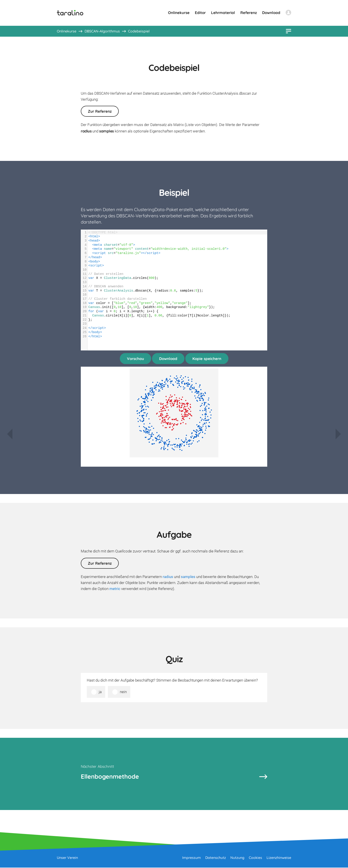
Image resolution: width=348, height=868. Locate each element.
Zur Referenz (100, 111)
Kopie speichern (207, 359)
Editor (200, 13)
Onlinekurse (179, 13)
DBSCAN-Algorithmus (102, 31)
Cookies (255, 858)
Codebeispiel (139, 31)
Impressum (192, 858)
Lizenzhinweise (279, 858)
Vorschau (135, 359)
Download (271, 13)
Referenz (249, 13)
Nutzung (237, 858)
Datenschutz (216, 858)
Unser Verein (67, 858)
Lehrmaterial (223, 13)
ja (100, 692)
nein (123, 692)
